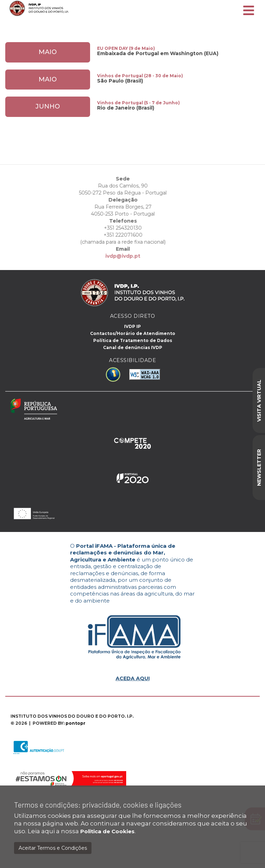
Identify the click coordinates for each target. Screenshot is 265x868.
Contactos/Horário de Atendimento (133, 333)
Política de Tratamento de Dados (133, 340)
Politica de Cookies (107, 831)
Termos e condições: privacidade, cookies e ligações (98, 805)
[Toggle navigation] (249, 11)
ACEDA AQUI (133, 678)
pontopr (76, 723)
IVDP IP (132, 326)
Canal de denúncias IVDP (133, 347)
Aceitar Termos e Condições (53, 848)
